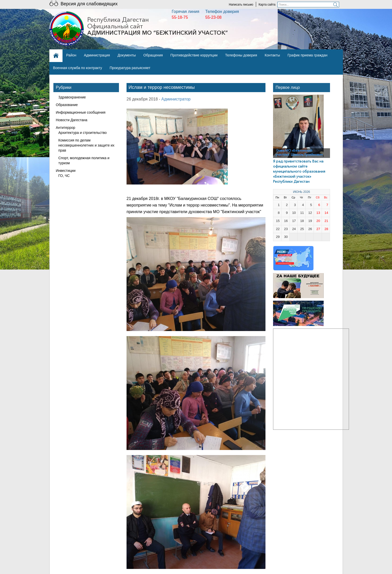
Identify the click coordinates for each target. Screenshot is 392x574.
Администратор (176, 99)
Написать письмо (241, 5)
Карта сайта (267, 5)
